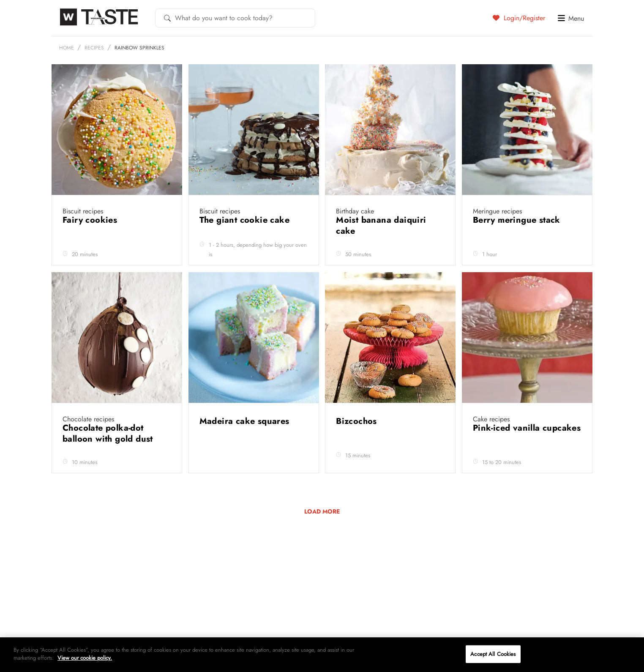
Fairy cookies (91, 240)
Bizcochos (358, 441)
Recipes (94, 68)
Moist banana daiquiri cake (381, 246)
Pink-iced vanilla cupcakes (527, 448)
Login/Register (519, 18)
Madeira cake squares (246, 441)
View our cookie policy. (85, 658)
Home (67, 68)
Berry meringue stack (518, 240)
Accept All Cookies (493, 654)
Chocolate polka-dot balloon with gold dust (109, 454)
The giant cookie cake (246, 240)
